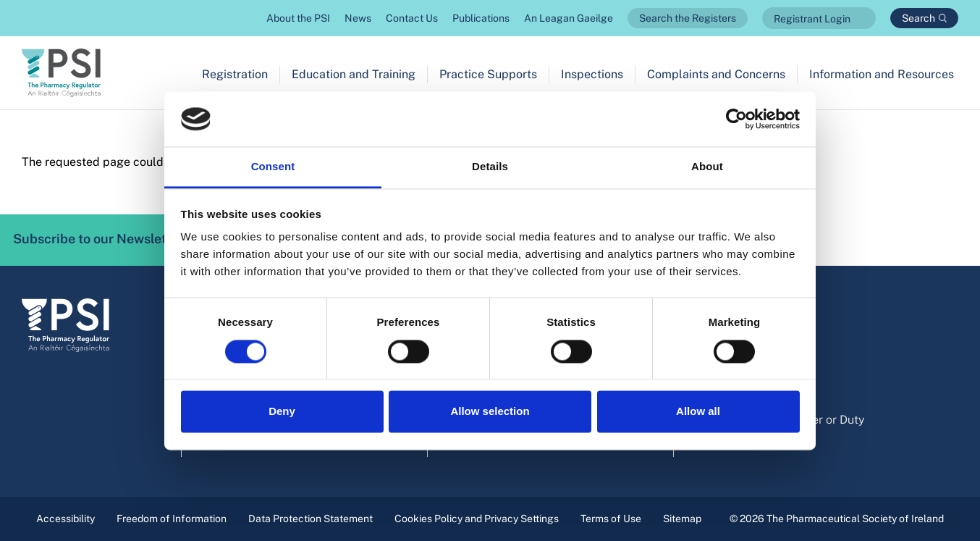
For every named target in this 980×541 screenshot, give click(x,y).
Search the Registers (688, 18)
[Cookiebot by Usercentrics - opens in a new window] (736, 119)
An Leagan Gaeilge (569, 18)
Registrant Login (812, 19)
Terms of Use (611, 519)
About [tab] (707, 167)
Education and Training (354, 74)
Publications (481, 18)
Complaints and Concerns (716, 74)
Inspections (592, 74)
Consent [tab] (273, 167)
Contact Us (412, 18)
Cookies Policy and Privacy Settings (477, 519)
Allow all (698, 412)
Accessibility (66, 519)
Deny (282, 412)
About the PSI (298, 18)
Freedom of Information (172, 519)
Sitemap (682, 519)
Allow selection (490, 412)
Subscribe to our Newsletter (118, 240)
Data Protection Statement (311, 519)
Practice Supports (488, 74)
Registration (235, 74)
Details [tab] (490, 167)
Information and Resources (882, 74)
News (358, 18)
